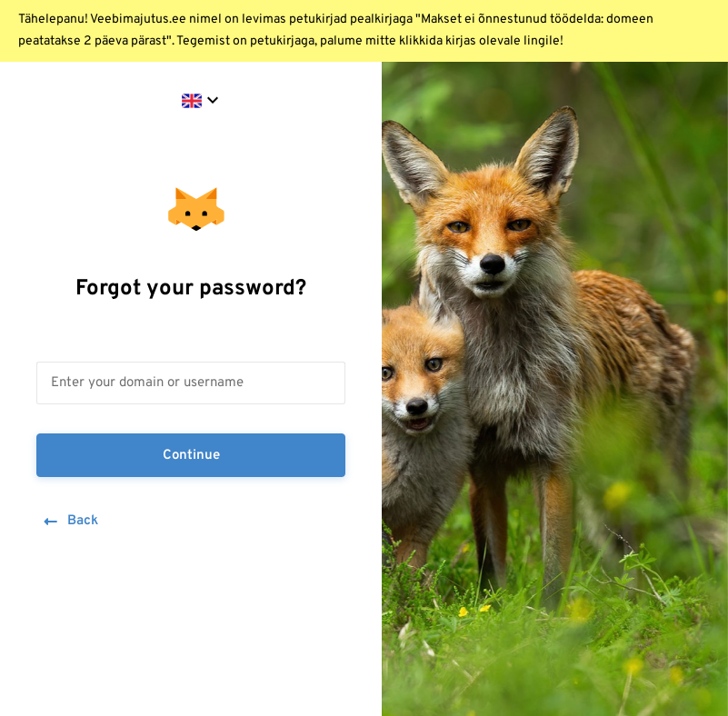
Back (70, 522)
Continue (191, 456)
